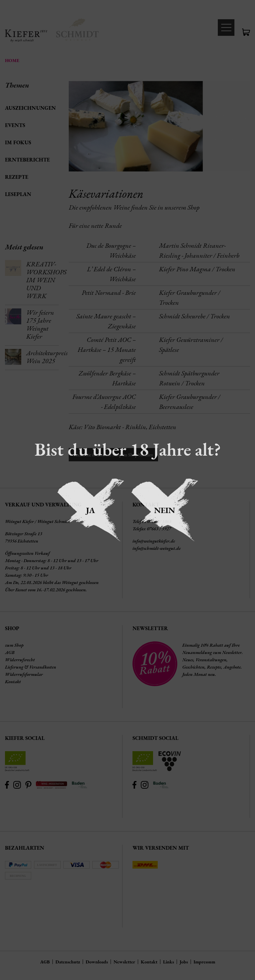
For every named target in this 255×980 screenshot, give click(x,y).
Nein (165, 510)
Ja (90, 510)
